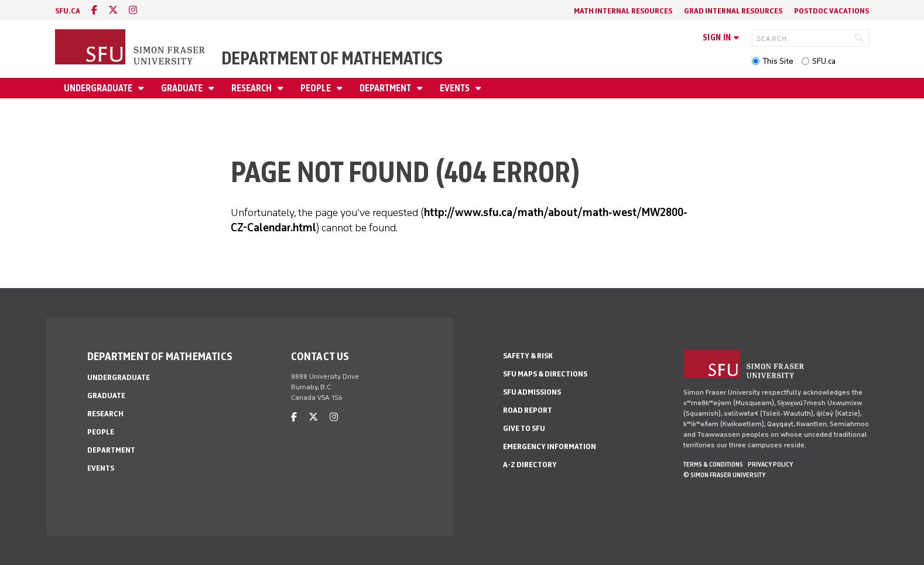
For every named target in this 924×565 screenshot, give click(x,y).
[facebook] (94, 10)
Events (456, 88)
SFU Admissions (532, 392)
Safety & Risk (528, 356)
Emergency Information (550, 446)
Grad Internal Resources (733, 11)
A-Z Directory (530, 465)
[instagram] (133, 10)
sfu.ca (68, 11)
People (316, 88)
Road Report (528, 410)
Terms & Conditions (713, 464)
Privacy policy (770, 464)
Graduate (183, 88)
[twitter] (113, 10)
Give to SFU (524, 428)
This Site (778, 61)
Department (386, 88)
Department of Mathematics (332, 58)
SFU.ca (824, 61)
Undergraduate (99, 88)
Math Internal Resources (623, 11)
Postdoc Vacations (831, 11)
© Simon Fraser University (724, 475)
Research (252, 88)
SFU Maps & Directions (545, 374)
